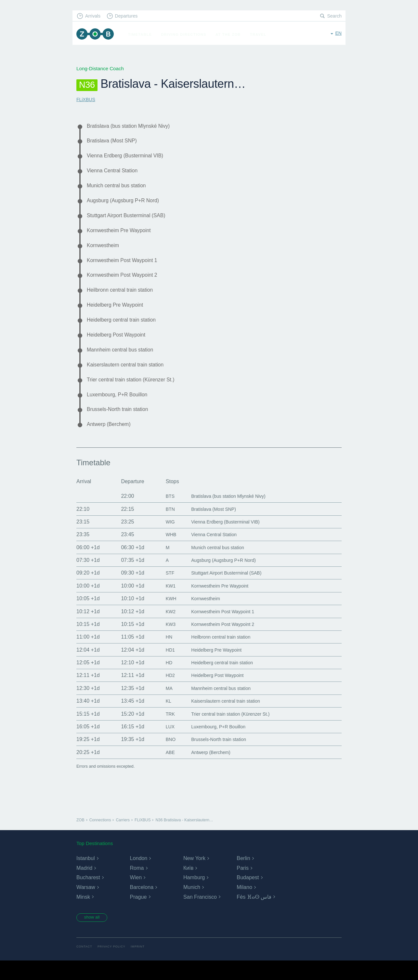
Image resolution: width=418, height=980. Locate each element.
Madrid (84, 887)
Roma (137, 887)
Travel (261, 34)
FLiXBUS (86, 99)
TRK (164, 732)
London (138, 877)
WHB (165, 553)
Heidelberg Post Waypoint (120, 348)
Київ (188, 887)
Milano (244, 906)
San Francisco (200, 915)
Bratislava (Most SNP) (115, 142)
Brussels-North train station (121, 427)
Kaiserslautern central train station (130, 379)
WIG (164, 540)
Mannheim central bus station (124, 364)
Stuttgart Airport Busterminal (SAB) (131, 221)
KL (162, 719)
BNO (165, 758)
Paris (242, 887)
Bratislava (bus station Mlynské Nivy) (133, 126)
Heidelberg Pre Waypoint (118, 316)
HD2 (164, 694)
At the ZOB (231, 34)
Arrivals (94, 16)
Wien (136, 896)
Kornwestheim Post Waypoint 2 (126, 284)
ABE (164, 771)
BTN (164, 528)
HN (163, 655)
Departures (130, 16)
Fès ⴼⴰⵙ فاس (254, 915)
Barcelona (141, 906)
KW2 (165, 630)
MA (163, 707)
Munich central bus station (120, 190)
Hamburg (194, 896)
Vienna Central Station (115, 174)
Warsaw (86, 906)
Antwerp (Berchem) (111, 443)
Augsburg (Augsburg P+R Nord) (127, 205)
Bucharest (88, 896)
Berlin (243, 877)
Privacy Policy (114, 966)
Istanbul (85, 877)
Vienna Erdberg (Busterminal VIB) (130, 158)
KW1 (165, 604)
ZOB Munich (97, 35)
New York (194, 877)
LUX (164, 745)
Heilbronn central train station (124, 300)
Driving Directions (187, 34)
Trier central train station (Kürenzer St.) (136, 395)
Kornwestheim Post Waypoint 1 (126, 269)
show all (94, 936)
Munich (192, 906)
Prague (138, 915)
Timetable (143, 34)
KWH (165, 617)
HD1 (164, 668)
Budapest (248, 896)
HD (163, 681)
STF (164, 591)
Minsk (83, 915)
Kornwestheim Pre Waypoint (123, 237)
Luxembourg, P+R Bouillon (121, 411)
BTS (164, 515)
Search (334, 16)
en (338, 34)
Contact (85, 966)
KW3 (165, 643)
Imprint (142, 966)
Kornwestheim (105, 253)
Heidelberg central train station (126, 332)
